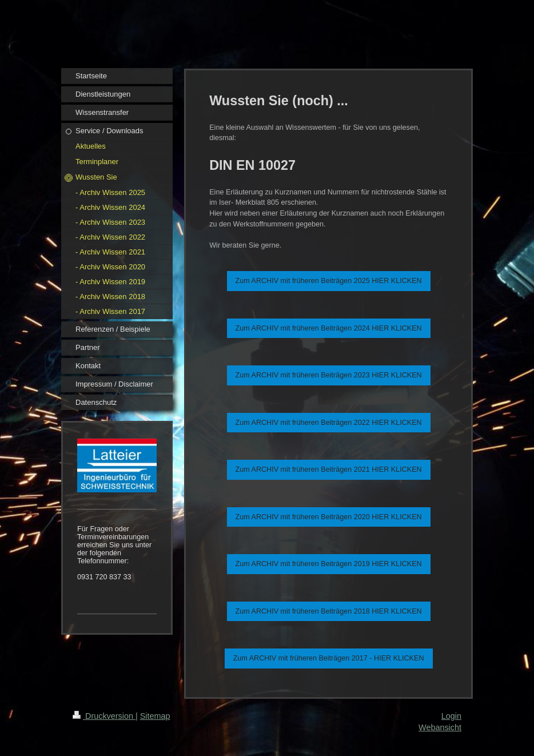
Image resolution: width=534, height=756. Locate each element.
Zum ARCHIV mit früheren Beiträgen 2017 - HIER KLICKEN (329, 658)
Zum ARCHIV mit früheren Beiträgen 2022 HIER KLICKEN (329, 423)
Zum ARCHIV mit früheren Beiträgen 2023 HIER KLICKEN (329, 375)
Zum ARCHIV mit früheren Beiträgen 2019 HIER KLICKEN (329, 564)
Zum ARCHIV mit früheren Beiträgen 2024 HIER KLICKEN (329, 328)
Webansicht (440, 727)
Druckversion (104, 716)
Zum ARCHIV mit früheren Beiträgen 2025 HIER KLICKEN (329, 281)
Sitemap (155, 716)
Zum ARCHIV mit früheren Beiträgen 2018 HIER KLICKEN (329, 611)
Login (451, 716)
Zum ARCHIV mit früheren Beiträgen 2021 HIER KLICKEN (329, 469)
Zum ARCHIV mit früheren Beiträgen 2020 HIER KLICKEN (329, 517)
